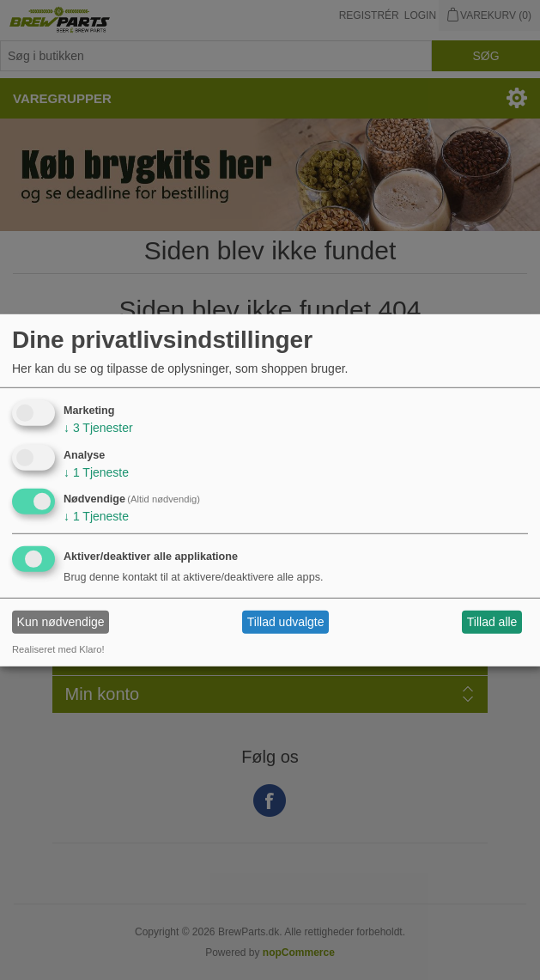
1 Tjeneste (96, 472)
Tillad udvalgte (286, 622)
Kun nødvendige (61, 622)
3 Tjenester (98, 428)
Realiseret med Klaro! (58, 649)
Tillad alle (492, 622)
